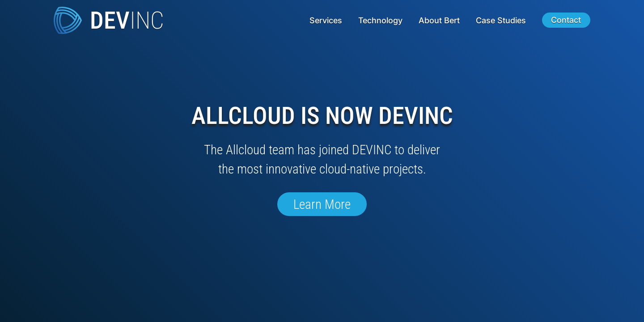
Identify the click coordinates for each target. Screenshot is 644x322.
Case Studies (501, 20)
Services (326, 20)
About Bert (439, 20)
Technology (380, 20)
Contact (566, 20)
